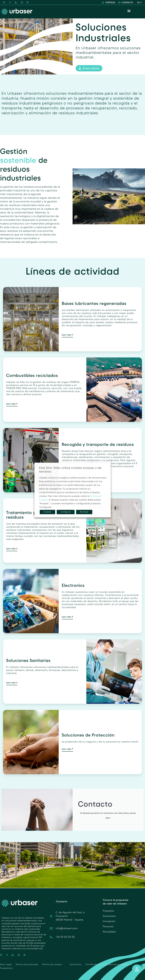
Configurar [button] (66, 512)
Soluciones (109, 916)
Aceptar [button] (47, 512)
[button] (129, 11)
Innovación (109, 921)
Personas (108, 927)
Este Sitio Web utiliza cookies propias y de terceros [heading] (70, 470)
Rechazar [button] (84, 512)
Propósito (108, 911)
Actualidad (109, 932)
